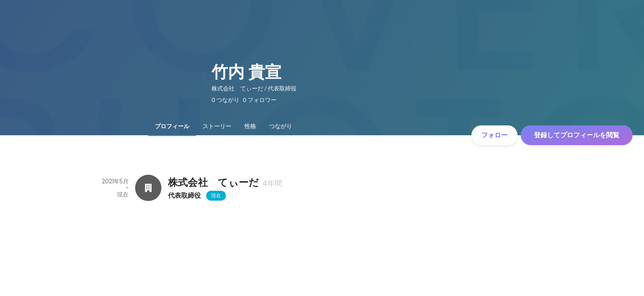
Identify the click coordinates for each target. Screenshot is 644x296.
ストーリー (217, 126)
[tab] (172, 126)
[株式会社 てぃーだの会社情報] (148, 188)
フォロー (494, 135)
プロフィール (172, 126)
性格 (250, 126)
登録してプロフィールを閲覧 (577, 135)
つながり (281, 126)
